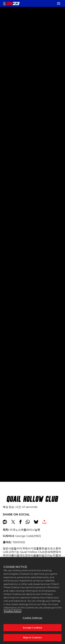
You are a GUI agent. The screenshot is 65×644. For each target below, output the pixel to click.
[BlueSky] (36, 522)
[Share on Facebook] (20, 522)
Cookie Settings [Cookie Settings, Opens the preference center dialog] (33, 618)
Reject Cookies (32, 637)
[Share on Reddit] (5, 522)
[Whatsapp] (28, 522)
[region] (32, 600)
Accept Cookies (33, 628)
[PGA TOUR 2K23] (11, 3)
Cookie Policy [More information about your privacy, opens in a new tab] (13, 611)
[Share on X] (13, 522)
